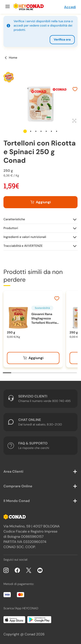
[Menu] (7, 7)
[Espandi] (74, 121)
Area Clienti (13, 471)
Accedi (70, 7)
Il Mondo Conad (17, 501)
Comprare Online (18, 486)
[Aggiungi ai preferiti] (75, 90)
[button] (25, 131)
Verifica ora (62, 40)
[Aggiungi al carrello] (40, 202)
